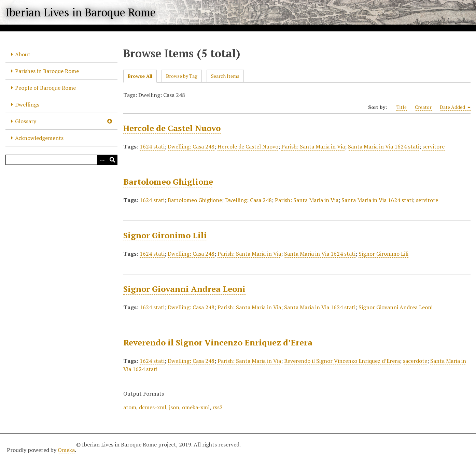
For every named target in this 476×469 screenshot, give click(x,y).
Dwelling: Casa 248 (191, 146)
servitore (433, 146)
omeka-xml (196, 407)
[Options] (102, 160)
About (23, 54)
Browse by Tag (182, 76)
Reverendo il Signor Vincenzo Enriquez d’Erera (218, 342)
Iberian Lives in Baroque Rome (81, 12)
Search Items (225, 76)
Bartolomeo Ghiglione (168, 182)
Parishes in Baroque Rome (47, 71)
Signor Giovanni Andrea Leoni (184, 289)
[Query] (61, 160)
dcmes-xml (153, 407)
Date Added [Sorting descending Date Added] (455, 107)
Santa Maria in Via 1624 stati (384, 146)
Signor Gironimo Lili (165, 235)
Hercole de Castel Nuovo (172, 128)
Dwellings (27, 104)
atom (130, 407)
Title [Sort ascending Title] (402, 107)
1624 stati (152, 146)
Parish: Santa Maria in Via (313, 146)
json (174, 407)
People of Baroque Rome (45, 88)
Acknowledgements (39, 138)
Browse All (140, 76)
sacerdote (415, 361)
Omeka (66, 450)
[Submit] (112, 160)
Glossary (26, 121)
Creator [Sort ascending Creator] (423, 107)
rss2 (218, 407)
